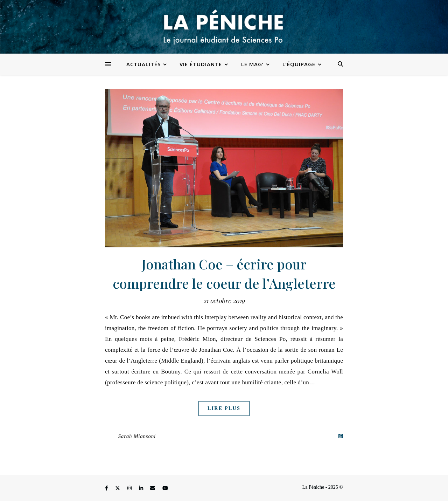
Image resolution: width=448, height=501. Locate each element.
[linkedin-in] (142, 488)
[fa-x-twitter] (118, 488)
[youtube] (165, 488)
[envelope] (153, 488)
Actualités (143, 64)
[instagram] (130, 488)
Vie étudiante (201, 64)
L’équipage (299, 64)
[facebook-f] (107, 488)
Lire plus (224, 408)
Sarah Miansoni (137, 436)
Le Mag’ (252, 64)
